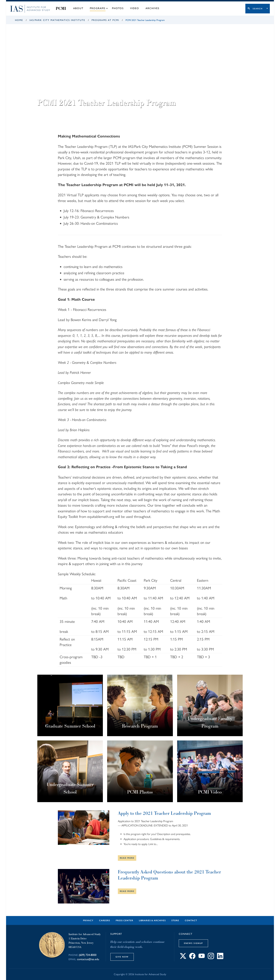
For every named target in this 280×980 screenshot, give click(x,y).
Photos (118, 8)
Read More (127, 858)
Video (135, 8)
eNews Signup (193, 943)
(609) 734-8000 (88, 955)
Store (175, 920)
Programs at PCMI (105, 20)
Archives (152, 8)
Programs (98, 8)
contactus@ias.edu (88, 959)
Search (258, 9)
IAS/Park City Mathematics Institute (57, 20)
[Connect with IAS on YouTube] (202, 958)
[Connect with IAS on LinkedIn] (220, 958)
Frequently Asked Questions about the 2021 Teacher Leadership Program (169, 875)
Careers (105, 920)
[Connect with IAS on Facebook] (192, 958)
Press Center (124, 920)
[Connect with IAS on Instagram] (211, 958)
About (78, 8)
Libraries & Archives (152, 920)
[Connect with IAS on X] (183, 958)
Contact (191, 920)
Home (19, 20)
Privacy (88, 920)
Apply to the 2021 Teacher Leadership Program (164, 813)
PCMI (61, 9)
